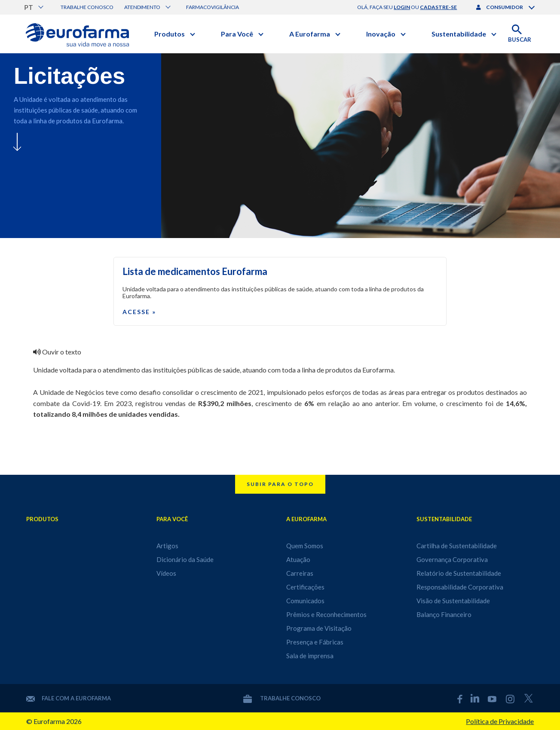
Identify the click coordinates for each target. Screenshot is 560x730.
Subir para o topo (280, 484)
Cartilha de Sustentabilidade (457, 546)
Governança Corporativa (452, 559)
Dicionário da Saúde (185, 559)
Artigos (167, 546)
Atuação (298, 559)
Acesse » (139, 312)
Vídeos (166, 573)
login (402, 7)
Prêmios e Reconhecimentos (326, 614)
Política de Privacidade (500, 721)
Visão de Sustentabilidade (453, 601)
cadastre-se (438, 7)
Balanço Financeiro (444, 614)
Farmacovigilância (213, 7)
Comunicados (305, 601)
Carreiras (300, 573)
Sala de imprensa (310, 656)
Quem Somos (305, 546)
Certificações (305, 587)
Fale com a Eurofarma (69, 698)
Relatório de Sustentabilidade (459, 573)
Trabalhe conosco (87, 7)
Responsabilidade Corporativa (460, 587)
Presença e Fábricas (315, 642)
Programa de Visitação (319, 628)
